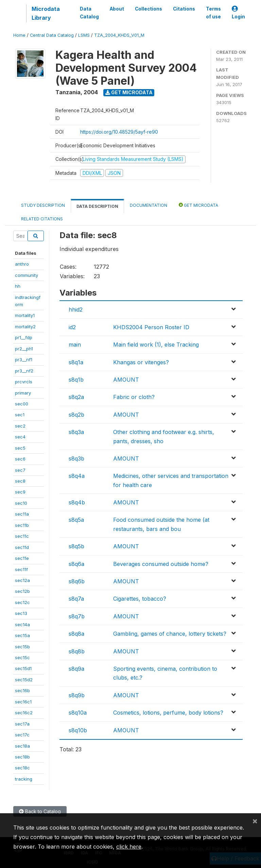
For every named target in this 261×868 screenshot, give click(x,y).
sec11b (22, 525)
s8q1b (76, 380)
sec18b (22, 757)
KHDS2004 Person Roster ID (151, 327)
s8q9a (76, 669)
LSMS (84, 35)
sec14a (22, 624)
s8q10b (78, 730)
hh (18, 286)
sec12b (22, 591)
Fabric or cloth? (134, 397)
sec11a (22, 514)
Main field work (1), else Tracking (156, 345)
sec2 (20, 426)
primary (23, 393)
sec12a (22, 580)
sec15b (22, 647)
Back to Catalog (40, 811)
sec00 (22, 404)
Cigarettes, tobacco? (140, 599)
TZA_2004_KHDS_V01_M (119, 35)
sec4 (20, 437)
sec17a (22, 724)
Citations (184, 9)
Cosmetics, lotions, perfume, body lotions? (168, 713)
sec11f (21, 569)
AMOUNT (126, 380)
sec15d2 (24, 680)
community (27, 275)
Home (19, 35)
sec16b (22, 690)
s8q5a (76, 520)
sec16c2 (24, 713)
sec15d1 (23, 668)
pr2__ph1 (24, 349)
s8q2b (76, 415)
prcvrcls (24, 382)
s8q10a (78, 713)
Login (238, 13)
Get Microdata (129, 92)
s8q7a (76, 599)
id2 (72, 327)
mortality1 (25, 315)
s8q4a (77, 476)
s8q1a (76, 362)
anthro (22, 264)
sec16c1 (23, 702)
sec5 (20, 448)
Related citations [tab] (42, 219)
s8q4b (77, 502)
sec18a (22, 746)
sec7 (20, 470)
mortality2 (25, 327)
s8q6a (76, 564)
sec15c (22, 657)
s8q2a (76, 397)
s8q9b (77, 695)
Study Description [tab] (43, 205)
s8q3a (76, 432)
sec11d (22, 547)
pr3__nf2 (24, 371)
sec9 (20, 492)
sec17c (22, 735)
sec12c (22, 602)
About (117, 9)
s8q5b (76, 546)
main (75, 345)
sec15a (22, 635)
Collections (149, 9)
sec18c (22, 768)
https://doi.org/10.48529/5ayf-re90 (119, 132)
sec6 (20, 459)
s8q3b (76, 458)
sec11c (22, 536)
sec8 (20, 481)
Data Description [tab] (97, 206)
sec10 (21, 503)
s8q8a (76, 634)
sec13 (21, 613)
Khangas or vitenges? (141, 362)
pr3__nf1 (24, 360)
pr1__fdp (24, 337)
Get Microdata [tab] (198, 205)
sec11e (22, 558)
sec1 (20, 415)
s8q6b (77, 581)
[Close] (255, 821)
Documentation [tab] (149, 205)
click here (129, 847)
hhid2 (76, 310)
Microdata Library (46, 13)
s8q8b (77, 651)
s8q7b (77, 616)
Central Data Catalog (52, 35)
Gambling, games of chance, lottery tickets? (170, 634)
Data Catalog (89, 13)
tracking (24, 779)
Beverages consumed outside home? (161, 564)
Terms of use (213, 13)
